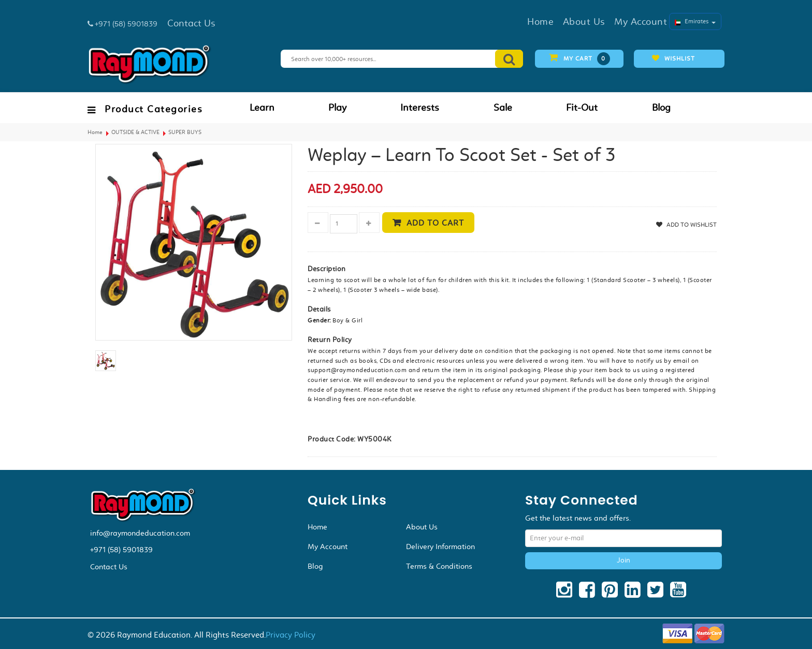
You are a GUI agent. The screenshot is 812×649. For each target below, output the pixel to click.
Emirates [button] (695, 21)
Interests (420, 108)
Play (337, 108)
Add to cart (435, 223)
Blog (661, 108)
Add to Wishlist (691, 225)
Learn (262, 108)
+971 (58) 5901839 (121, 550)
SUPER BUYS (185, 132)
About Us (422, 527)
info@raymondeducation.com (140, 533)
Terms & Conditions (439, 566)
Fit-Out (582, 108)
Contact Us (109, 567)
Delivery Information (440, 547)
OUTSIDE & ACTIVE (135, 132)
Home (95, 132)
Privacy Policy (291, 635)
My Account (328, 547)
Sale (503, 108)
